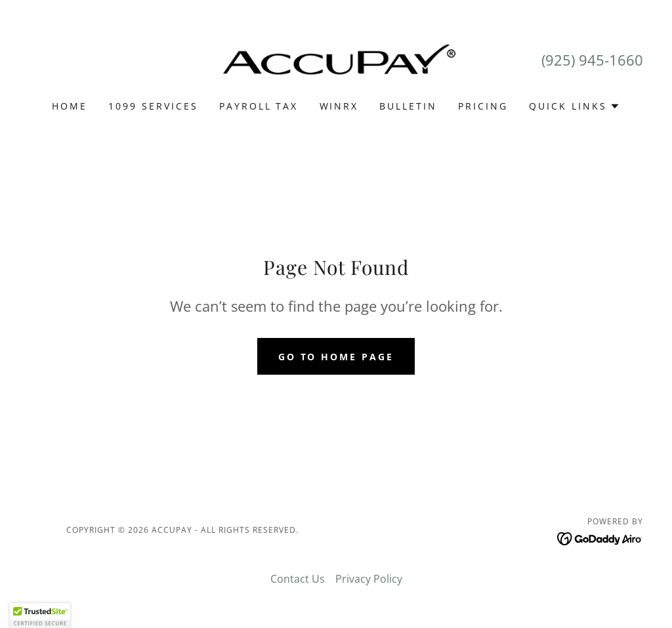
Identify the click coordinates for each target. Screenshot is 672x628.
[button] (575, 106)
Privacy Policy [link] (369, 579)
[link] (336, 58)
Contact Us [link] (298, 579)
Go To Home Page (336, 357)
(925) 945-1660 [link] (592, 60)
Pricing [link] (483, 106)
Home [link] (70, 106)
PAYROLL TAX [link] (259, 106)
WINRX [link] (339, 106)
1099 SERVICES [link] (153, 106)
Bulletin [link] (408, 106)
